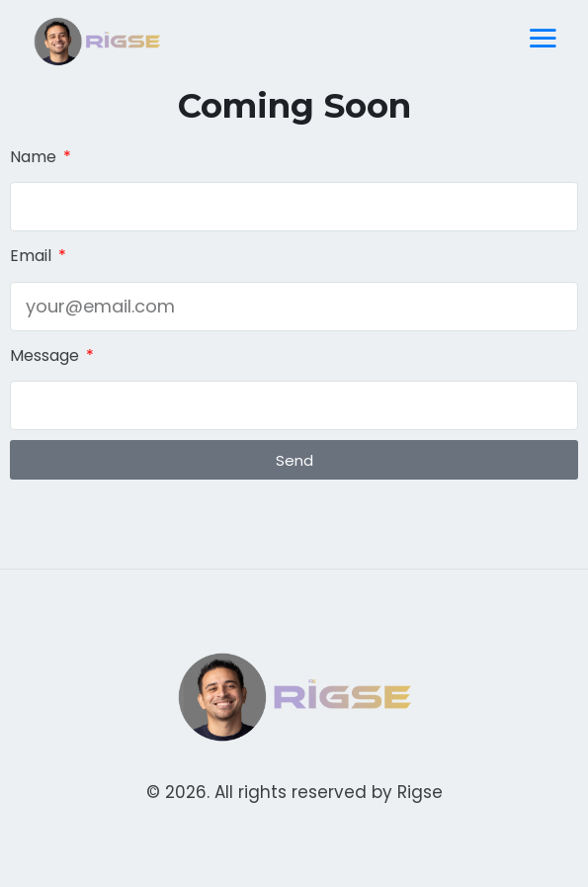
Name (35, 157)
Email (33, 256)
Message (46, 355)
